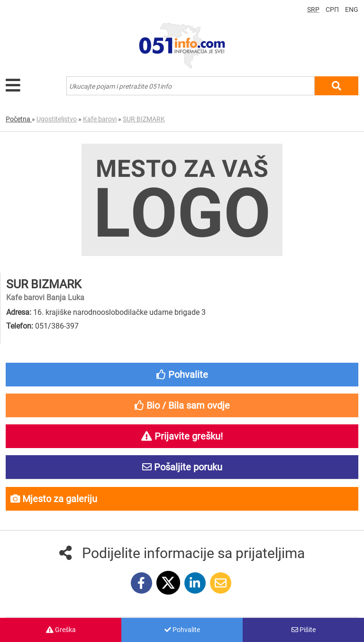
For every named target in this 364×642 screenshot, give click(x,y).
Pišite (304, 630)
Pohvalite (182, 630)
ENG (352, 9)
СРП (332, 9)
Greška (61, 630)
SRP (313, 9)
